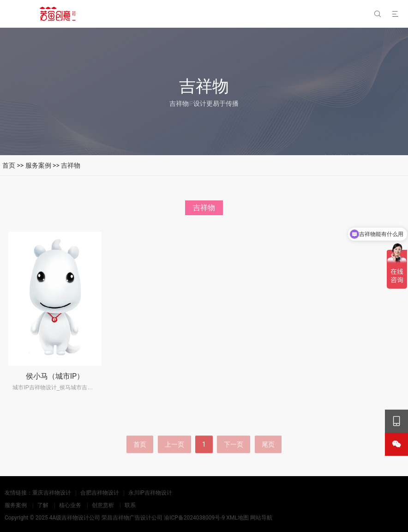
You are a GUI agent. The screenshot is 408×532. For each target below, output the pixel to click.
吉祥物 (71, 165)
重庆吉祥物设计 (52, 493)
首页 (9, 165)
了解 (43, 505)
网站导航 (261, 518)
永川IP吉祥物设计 (150, 493)
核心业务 (70, 505)
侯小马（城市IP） (55, 376)
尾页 (268, 457)
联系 (130, 505)
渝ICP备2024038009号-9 (194, 518)
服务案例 (38, 165)
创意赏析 (103, 505)
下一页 (234, 457)
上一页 (174, 457)
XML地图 (237, 518)
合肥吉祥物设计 (100, 493)
